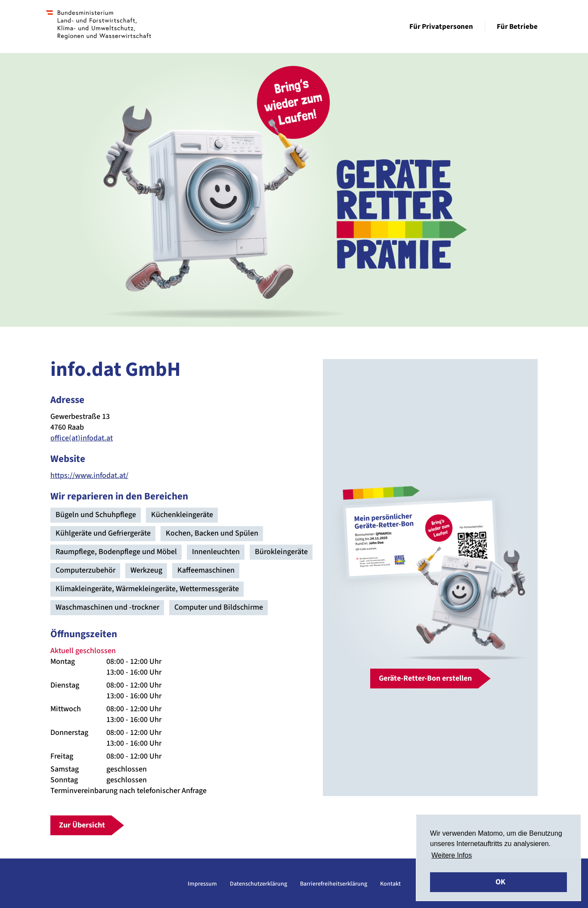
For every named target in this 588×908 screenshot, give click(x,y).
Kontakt (390, 884)
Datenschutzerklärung (258, 884)
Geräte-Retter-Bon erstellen (425, 678)
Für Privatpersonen (441, 27)
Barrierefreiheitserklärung (334, 884)
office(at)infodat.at (82, 438)
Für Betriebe (517, 27)
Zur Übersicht (82, 825)
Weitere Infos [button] (452, 855)
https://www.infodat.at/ (89, 476)
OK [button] (500, 882)
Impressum (202, 884)
